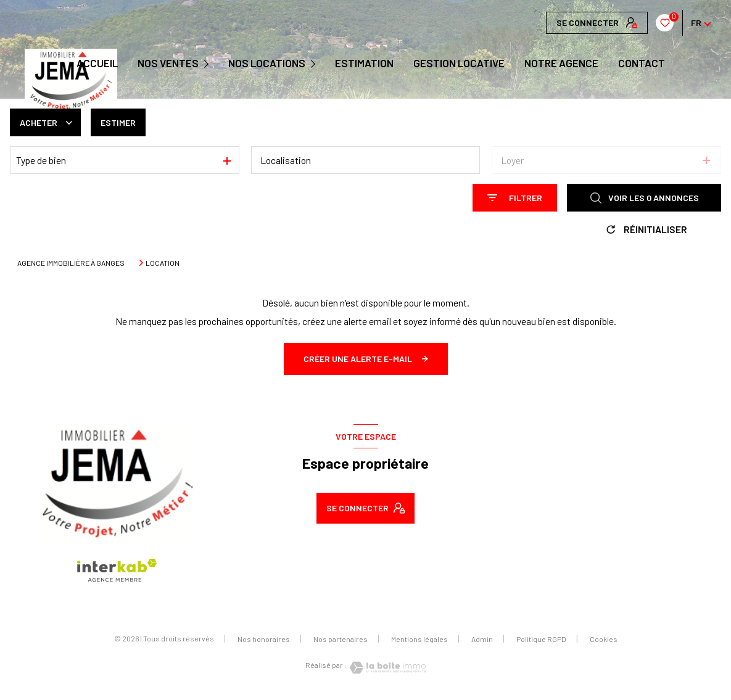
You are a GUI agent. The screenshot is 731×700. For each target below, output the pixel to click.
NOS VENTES (168, 63)
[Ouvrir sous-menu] (208, 63)
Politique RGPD (541, 639)
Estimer (118, 122)
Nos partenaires (341, 639)
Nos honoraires (264, 639)
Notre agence (561, 63)
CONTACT (642, 63)
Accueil (97, 63)
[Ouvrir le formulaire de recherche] (515, 198)
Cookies (604, 639)
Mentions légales (419, 639)
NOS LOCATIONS (267, 63)
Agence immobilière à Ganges (71, 263)
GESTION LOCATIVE (459, 63)
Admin (482, 639)
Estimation (364, 63)
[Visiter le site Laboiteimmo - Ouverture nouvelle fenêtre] (386, 668)
